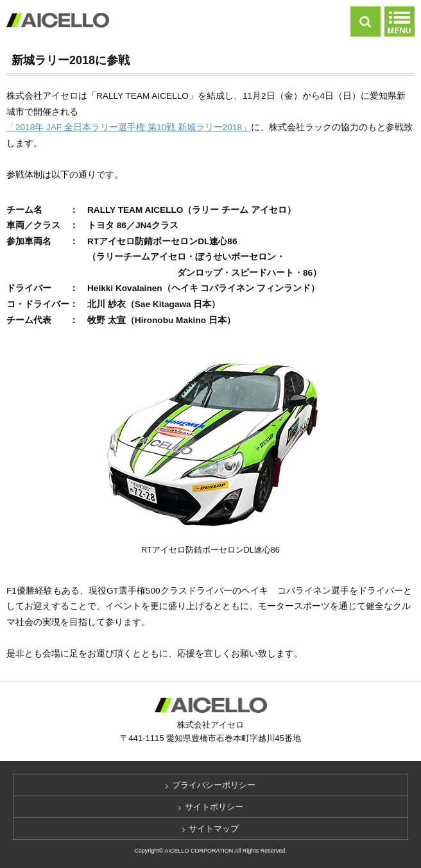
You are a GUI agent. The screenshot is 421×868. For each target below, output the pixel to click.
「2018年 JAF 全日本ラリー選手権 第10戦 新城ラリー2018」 (129, 127)
